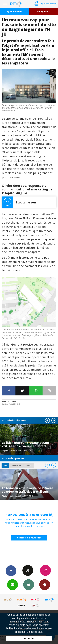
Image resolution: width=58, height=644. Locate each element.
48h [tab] (5, 465)
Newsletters (13, 584)
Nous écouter (51, 4)
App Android (45, 584)
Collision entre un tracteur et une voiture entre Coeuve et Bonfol (25, 444)
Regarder (43, 12)
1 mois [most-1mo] (29, 465)
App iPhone (29, 584)
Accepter (29, 638)
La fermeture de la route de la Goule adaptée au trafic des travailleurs (28, 490)
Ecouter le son (19, 202)
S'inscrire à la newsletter (29, 538)
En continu (15, 12)
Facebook (11, 571)
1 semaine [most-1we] (16, 465)
